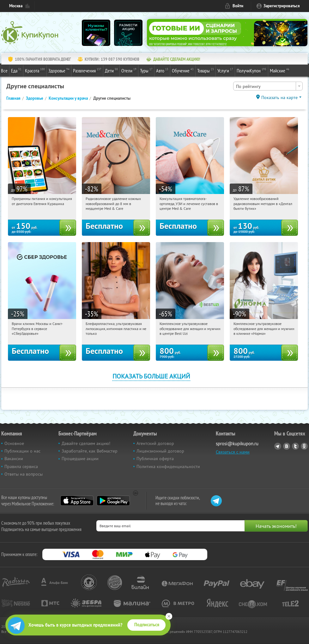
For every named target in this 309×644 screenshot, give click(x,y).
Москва (16, 6)
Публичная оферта (155, 459)
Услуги (225, 70)
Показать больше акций (151, 376)
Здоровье (59, 70)
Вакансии (14, 459)
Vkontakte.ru (287, 446)
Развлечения (87, 70)
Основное (14, 443)
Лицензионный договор (160, 451)
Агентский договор (155, 443)
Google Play (113, 501)
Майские (280, 70)
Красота (35, 70)
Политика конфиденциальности (168, 466)
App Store (77, 501)
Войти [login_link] (238, 6)
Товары (206, 70)
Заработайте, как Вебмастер (90, 451)
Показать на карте (279, 97)
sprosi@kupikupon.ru (237, 444)
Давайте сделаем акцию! (86, 443)
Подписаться (147, 625)
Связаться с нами (233, 452)
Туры (146, 70)
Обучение (183, 70)
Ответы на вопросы (24, 474)
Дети (111, 70)
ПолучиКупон (251, 70)
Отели (129, 70)
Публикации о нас (22, 451)
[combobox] (268, 86)
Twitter (295, 446)
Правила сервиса (21, 466)
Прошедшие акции (80, 459)
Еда (16, 70)
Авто (162, 70)
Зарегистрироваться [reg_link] (282, 6)
